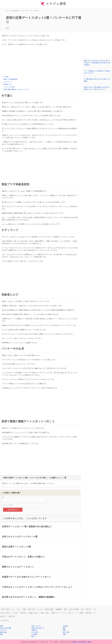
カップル (40, 609)
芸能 (64, 634)
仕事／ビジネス (36, 626)
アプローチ (3, 630)
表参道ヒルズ (8, 84)
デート (64, 613)
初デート (71, 613)
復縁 (24, 609)
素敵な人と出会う (34, 613)
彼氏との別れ (32, 609)
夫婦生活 (34, 630)
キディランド (8, 82)
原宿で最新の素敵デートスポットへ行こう (17, 89)
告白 (82, 609)
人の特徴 (34, 634)
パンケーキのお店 (9, 87)
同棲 (65, 609)
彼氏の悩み (89, 613)
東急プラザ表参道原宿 (10, 79)
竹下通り (6, 77)
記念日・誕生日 (6, 609)
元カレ (19, 609)
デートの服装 (80, 613)
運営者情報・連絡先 (85, 642)
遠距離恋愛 (59, 609)
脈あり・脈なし (45, 613)
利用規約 (75, 642)
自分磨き (66, 626)
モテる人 (16, 613)
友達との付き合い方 (38, 628)
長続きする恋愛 (49, 609)
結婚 (64, 630)
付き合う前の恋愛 (74, 609)
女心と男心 (66, 632)
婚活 (64, 628)
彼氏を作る (24, 613)
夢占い (34, 636)
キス (13, 609)
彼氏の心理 (12, 616)
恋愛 (7, 28)
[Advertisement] (40, 60)
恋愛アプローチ (56, 613)
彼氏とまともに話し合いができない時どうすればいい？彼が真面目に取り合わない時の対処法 (97, 63)
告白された (89, 609)
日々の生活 (35, 632)
